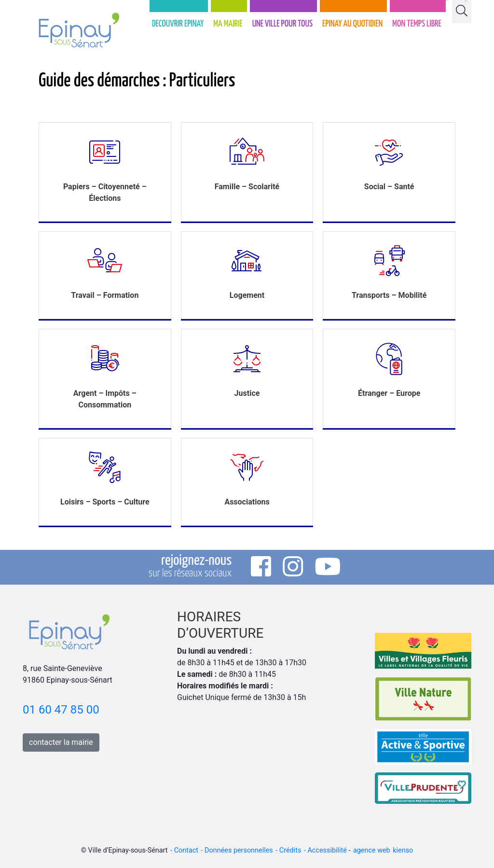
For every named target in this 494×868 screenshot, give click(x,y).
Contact (186, 850)
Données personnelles (239, 850)
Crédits (290, 850)
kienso (403, 850)
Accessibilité (327, 850)
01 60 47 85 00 (61, 710)
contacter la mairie (61, 742)
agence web (372, 850)
